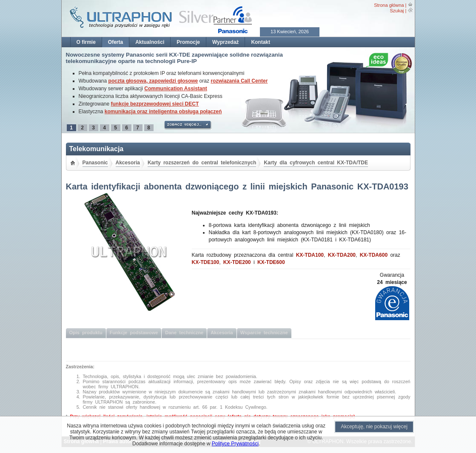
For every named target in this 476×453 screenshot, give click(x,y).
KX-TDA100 (310, 255)
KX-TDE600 (271, 262)
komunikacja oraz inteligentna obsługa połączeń (163, 112)
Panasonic (95, 163)
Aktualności (150, 42)
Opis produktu (86, 333)
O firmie (86, 42)
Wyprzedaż (225, 42)
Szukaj (397, 11)
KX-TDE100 (206, 262)
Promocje (188, 42)
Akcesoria (128, 163)
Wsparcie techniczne (264, 333)
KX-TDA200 (342, 255)
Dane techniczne (184, 333)
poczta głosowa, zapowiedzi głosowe (153, 81)
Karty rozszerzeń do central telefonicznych (202, 163)
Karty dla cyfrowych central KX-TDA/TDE (316, 163)
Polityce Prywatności (235, 444)
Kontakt (261, 42)
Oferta (115, 42)
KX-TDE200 (237, 262)
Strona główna (389, 5)
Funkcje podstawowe (134, 333)
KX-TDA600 (374, 255)
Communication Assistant (176, 89)
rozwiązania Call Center (239, 81)
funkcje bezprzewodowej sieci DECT (155, 104)
